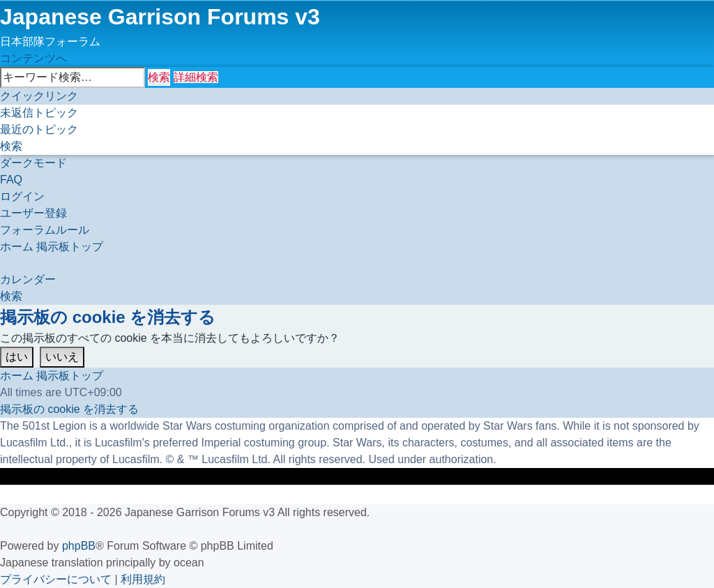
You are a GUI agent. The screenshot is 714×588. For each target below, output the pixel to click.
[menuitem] (39, 113)
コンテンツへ (33, 58)
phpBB (79, 546)
